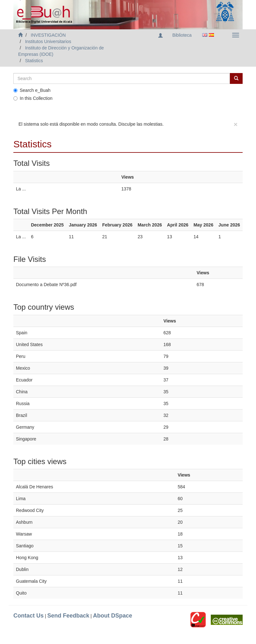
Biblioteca (182, 35)
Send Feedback (68, 616)
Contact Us (28, 616)
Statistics (34, 61)
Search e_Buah (32, 90)
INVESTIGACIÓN (48, 35)
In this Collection (33, 98)
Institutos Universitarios (48, 41)
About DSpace (113, 616)
